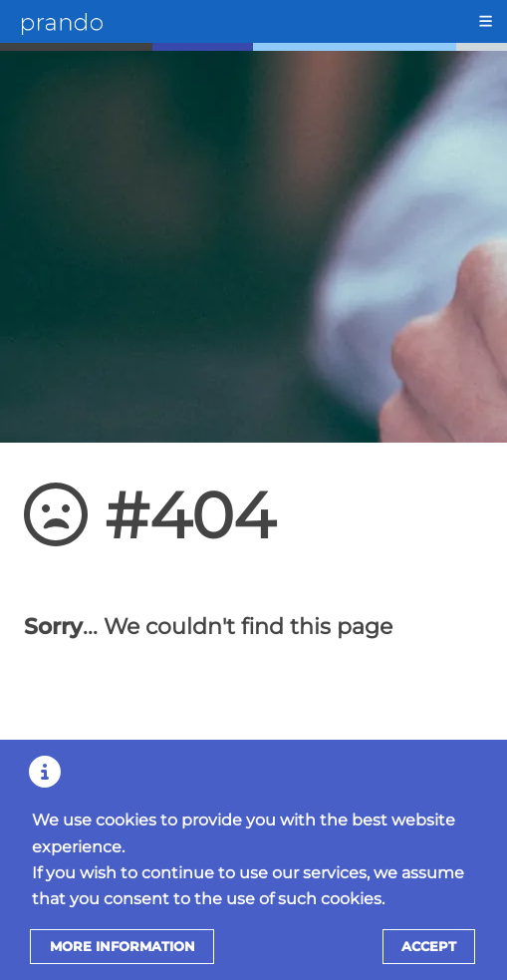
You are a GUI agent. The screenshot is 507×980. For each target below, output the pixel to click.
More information (123, 947)
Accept (429, 947)
